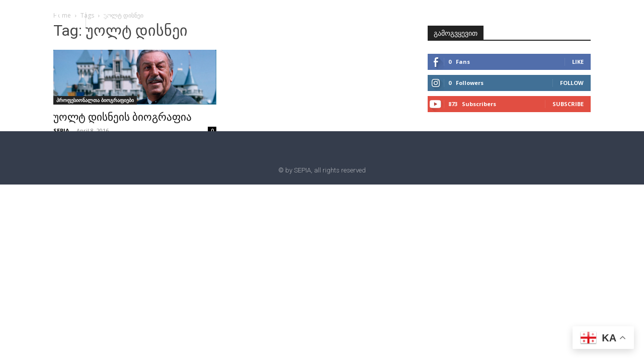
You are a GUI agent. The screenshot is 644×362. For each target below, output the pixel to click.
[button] (107, 19)
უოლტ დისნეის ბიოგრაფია (123, 117)
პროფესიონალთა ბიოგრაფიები (95, 100)
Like (578, 62)
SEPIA (61, 130)
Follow (572, 83)
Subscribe (568, 104)
